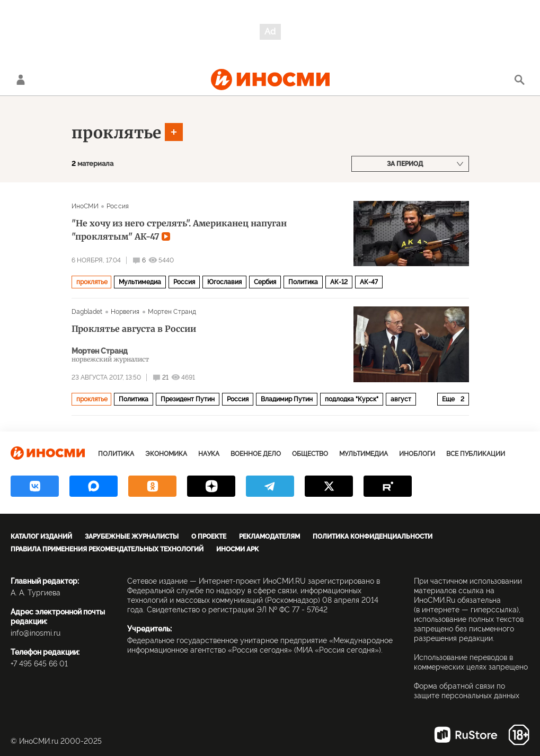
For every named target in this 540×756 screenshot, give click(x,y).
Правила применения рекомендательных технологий (107, 549)
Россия (118, 206)
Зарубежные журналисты (132, 537)
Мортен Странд (172, 312)
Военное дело (256, 454)
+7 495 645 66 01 (39, 664)
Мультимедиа (140, 282)
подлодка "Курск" (352, 399)
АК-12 (339, 282)
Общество (310, 454)
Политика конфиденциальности (373, 537)
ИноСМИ (85, 206)
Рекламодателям (269, 537)
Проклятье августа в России (134, 329)
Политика (303, 282)
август (401, 399)
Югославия (224, 282)
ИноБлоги (417, 454)
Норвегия (125, 312)
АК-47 (369, 282)
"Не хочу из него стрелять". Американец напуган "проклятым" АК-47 (179, 230)
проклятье (116, 133)
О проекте (209, 537)
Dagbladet (87, 312)
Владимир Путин (287, 399)
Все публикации (476, 454)
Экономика (166, 454)
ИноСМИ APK (237, 549)
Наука (209, 454)
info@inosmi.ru (36, 633)
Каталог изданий (41, 537)
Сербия (265, 282)
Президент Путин (188, 399)
